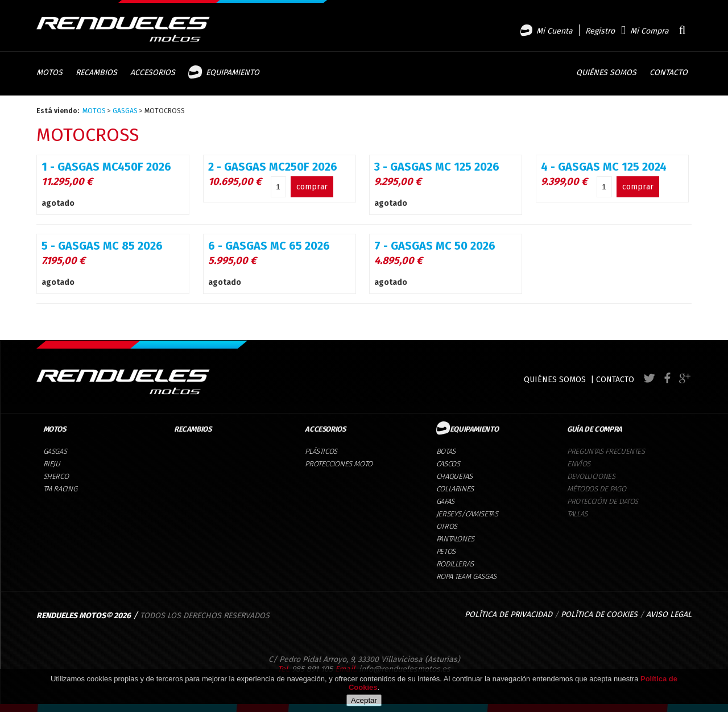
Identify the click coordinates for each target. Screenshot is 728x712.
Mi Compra (650, 31)
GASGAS (125, 111)
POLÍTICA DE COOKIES (599, 614)
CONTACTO (615, 380)
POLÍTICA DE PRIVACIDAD (508, 614)
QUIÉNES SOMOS (555, 380)
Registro (600, 31)
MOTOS (94, 111)
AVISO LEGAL (669, 614)
